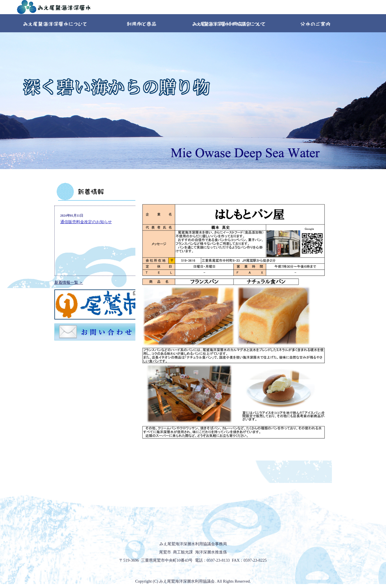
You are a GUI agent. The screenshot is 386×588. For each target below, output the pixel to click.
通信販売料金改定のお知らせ (86, 222)
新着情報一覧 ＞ (69, 282)
